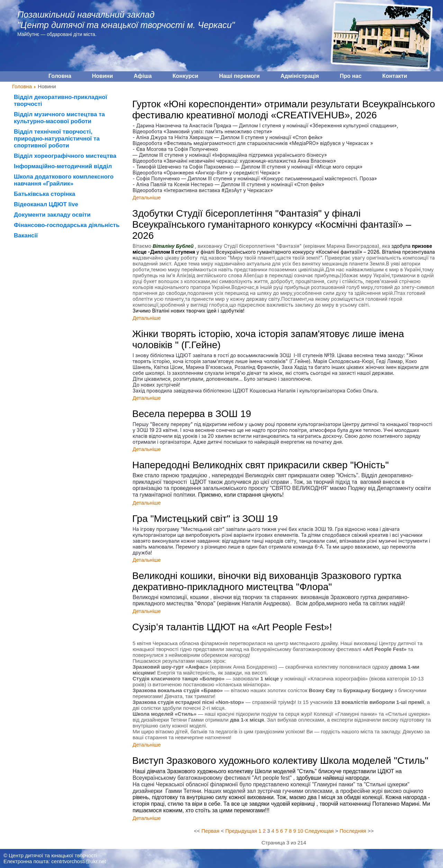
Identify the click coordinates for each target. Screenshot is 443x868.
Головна (22, 86)
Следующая (319, 831)
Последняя (353, 831)
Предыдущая (241, 831)
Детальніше (147, 197)
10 (300, 831)
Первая (210, 831)
